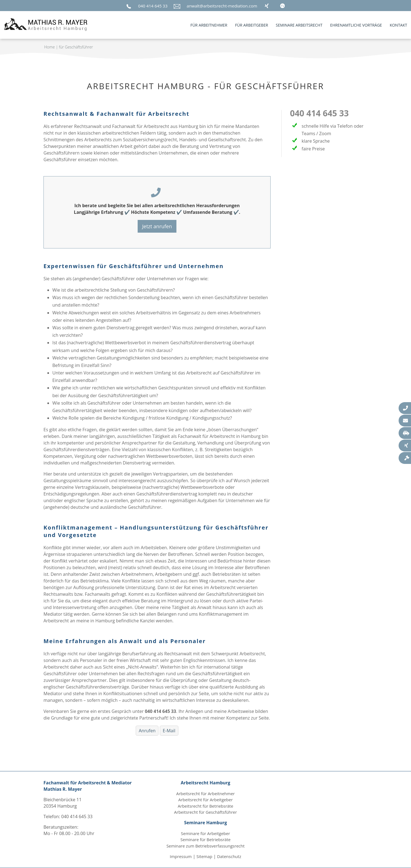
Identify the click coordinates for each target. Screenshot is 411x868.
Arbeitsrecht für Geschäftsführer (206, 812)
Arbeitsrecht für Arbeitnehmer (206, 793)
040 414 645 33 (153, 6)
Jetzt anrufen (157, 226)
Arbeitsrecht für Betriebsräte (206, 806)
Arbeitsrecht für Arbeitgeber (206, 800)
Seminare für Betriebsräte (206, 839)
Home (50, 47)
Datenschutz (229, 856)
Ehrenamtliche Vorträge (356, 25)
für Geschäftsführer (76, 47)
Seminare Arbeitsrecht (299, 25)
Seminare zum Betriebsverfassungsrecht (206, 846)
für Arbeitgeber (252, 25)
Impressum (181, 856)
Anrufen (147, 731)
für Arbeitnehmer (209, 25)
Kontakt (398, 25)
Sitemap (204, 856)
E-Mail (169, 731)
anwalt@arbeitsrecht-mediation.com (222, 6)
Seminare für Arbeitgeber (205, 833)
